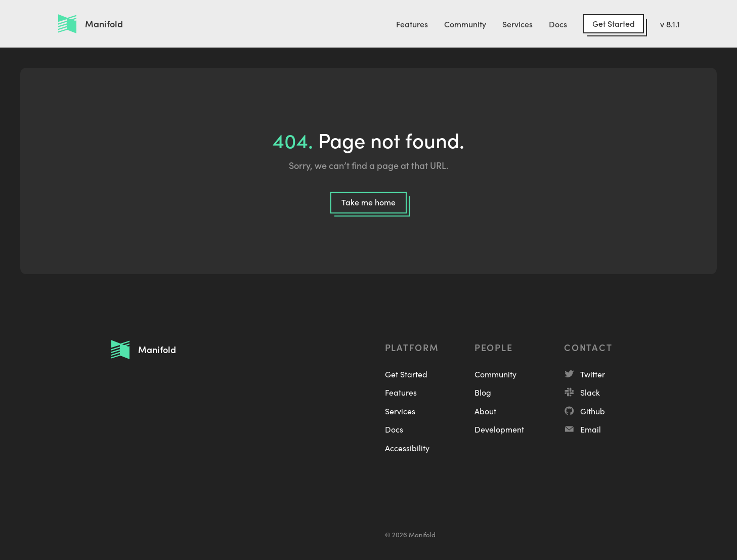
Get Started (614, 23)
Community (465, 24)
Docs (558, 24)
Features (412, 24)
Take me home (368, 202)
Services (517, 24)
